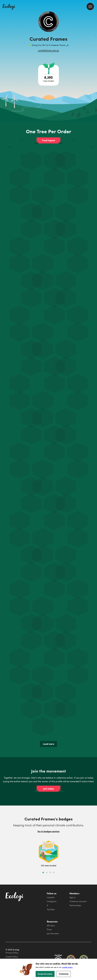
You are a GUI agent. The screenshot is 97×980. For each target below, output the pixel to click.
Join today (49, 789)
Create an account (78, 901)
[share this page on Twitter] (94, 41)
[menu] (90, 6)
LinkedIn (51, 897)
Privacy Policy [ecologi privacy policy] (12, 953)
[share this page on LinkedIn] (94, 47)
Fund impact (49, 140)
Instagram (52, 901)
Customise (64, 974)
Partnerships (75, 905)
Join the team (53, 933)
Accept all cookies (45, 974)
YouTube (51, 909)
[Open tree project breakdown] (48, 75)
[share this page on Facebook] (94, 36)
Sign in (73, 897)
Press (49, 929)
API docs (51, 926)
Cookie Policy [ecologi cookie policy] (12, 957)
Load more (48, 744)
